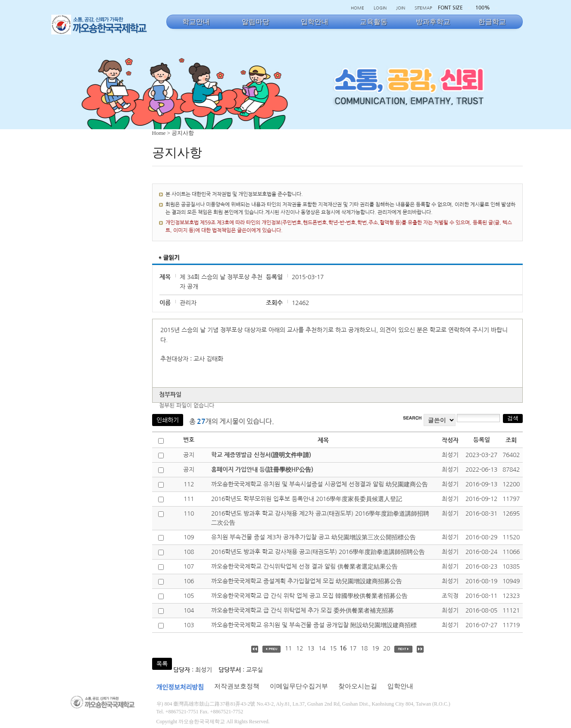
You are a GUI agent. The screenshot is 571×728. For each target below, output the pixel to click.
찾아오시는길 (358, 686)
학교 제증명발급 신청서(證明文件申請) (261, 455)
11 (288, 648)
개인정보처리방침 (180, 688)
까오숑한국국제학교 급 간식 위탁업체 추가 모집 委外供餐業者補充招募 (303, 610)
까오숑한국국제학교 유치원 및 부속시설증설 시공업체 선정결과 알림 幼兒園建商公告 (320, 484)
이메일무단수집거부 (299, 686)
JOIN (401, 8)
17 (353, 648)
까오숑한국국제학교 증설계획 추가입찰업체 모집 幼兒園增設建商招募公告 (307, 581)
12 (300, 648)
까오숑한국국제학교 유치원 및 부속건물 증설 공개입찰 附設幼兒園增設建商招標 (314, 625)
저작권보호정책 (237, 686)
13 (311, 648)
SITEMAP (423, 8)
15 (333, 648)
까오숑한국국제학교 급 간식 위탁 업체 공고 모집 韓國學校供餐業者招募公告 (309, 596)
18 (364, 648)
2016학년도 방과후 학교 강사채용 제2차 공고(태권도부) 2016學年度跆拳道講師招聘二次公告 (320, 518)
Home (159, 133)
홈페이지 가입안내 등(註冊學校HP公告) (262, 470)
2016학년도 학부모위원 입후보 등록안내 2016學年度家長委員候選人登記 (307, 499)
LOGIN (380, 8)
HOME (357, 8)
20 (387, 648)
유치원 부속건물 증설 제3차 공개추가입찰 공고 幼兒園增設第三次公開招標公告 (314, 537)
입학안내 (400, 686)
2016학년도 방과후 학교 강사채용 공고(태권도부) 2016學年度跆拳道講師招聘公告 (318, 552)
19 (375, 648)
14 (322, 648)
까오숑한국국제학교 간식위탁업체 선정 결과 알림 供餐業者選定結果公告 (304, 566)
